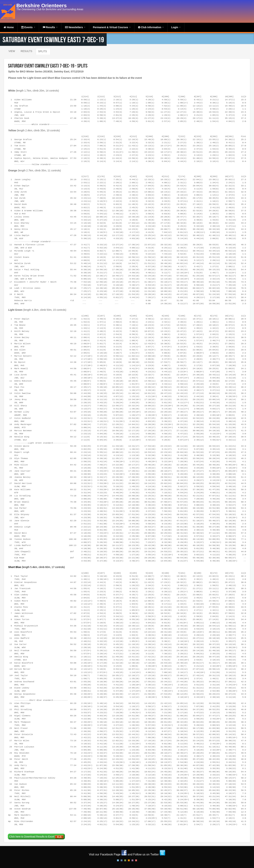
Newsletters (75, 27)
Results (50, 27)
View (12, 51)
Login (176, 27)
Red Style (136, 860)
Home (9, 27)
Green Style (125, 860)
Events (28, 27)
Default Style (118, 860)
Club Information (151, 27)
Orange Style (129, 860)
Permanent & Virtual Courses (112, 27)
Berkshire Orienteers (42, 6)
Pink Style (132, 860)
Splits (43, 51)
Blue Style (122, 860)
